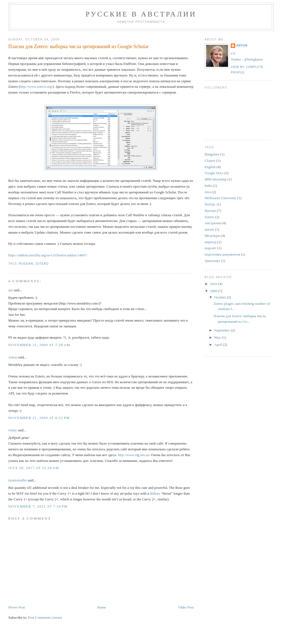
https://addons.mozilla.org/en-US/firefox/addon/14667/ (48, 255)
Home (102, 607)
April (219, 345)
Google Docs (214, 173)
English (210, 167)
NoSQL (210, 204)
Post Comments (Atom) (45, 617)
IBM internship (216, 179)
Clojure (210, 161)
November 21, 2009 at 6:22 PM (39, 418)
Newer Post (17, 607)
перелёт (211, 248)
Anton (13, 357)
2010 (214, 284)
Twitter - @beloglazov (247, 59)
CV (233, 54)
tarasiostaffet (17, 480)
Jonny (13, 430)
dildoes (155, 493)
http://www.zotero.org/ (36, 87)
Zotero (42, 264)
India (208, 186)
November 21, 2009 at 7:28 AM (39, 345)
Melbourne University (220, 198)
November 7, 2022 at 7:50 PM (38, 506)
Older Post (186, 607)
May (218, 337)
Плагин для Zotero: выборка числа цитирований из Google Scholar (78, 46)
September (223, 330)
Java (208, 192)
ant (10, 290)
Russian (26, 264)
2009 (214, 291)
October (221, 297)
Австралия (213, 223)
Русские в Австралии (141, 14)
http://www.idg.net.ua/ (134, 455)
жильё (209, 229)
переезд (210, 242)
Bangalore (212, 154)
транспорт (212, 261)
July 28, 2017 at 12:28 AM (34, 468)
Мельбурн (212, 236)
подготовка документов (222, 254)
